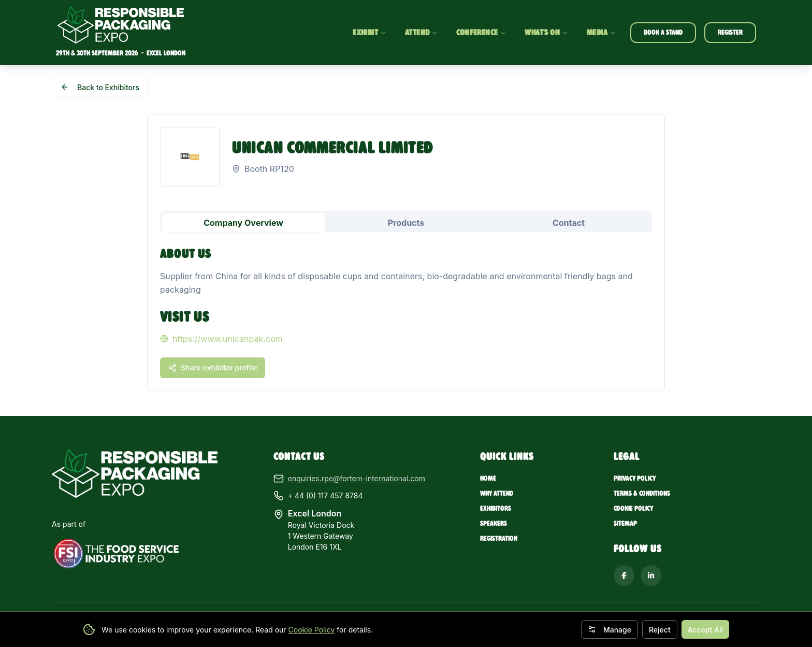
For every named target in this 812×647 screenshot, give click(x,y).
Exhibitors (496, 508)
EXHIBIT (369, 33)
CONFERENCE (481, 33)
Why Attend (497, 493)
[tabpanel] (406, 311)
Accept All (705, 630)
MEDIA (601, 33)
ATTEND (421, 33)
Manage (610, 630)
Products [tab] (406, 223)
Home (488, 478)
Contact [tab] (569, 223)
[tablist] (406, 222)
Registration (499, 538)
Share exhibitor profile (213, 368)
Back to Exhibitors (100, 87)
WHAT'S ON (546, 33)
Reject (660, 630)
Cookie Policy (312, 630)
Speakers (494, 523)
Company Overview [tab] (243, 223)
